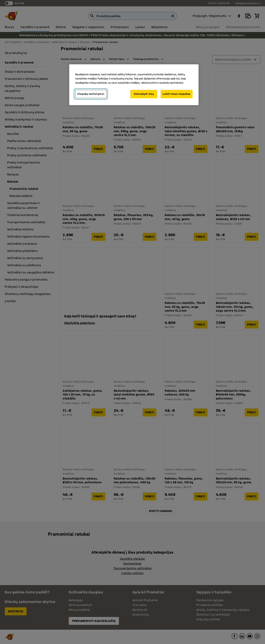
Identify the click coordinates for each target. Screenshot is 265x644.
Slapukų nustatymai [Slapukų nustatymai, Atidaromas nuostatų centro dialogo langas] (91, 94)
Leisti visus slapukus (177, 94)
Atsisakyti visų (144, 94)
